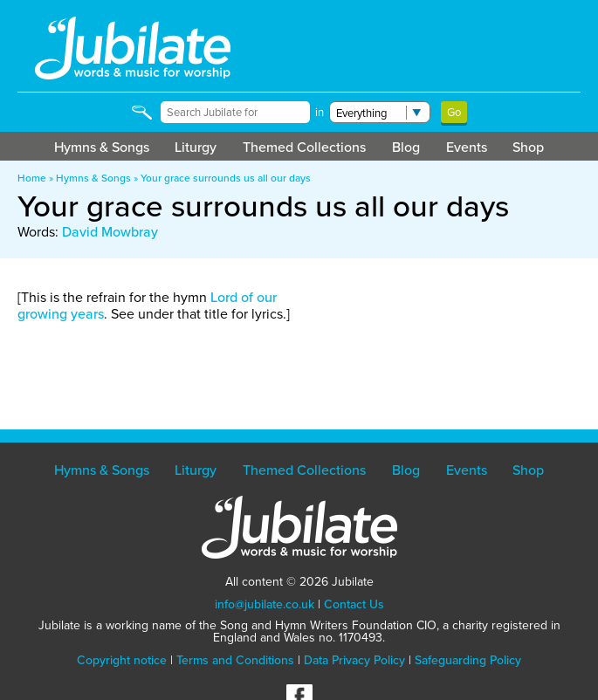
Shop (528, 147)
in (320, 112)
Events (467, 147)
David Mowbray (110, 231)
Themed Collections (304, 147)
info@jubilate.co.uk (265, 604)
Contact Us (354, 604)
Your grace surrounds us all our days (226, 178)
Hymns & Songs (102, 147)
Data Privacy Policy (354, 660)
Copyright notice (122, 660)
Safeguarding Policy (468, 660)
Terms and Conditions (235, 660)
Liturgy (196, 147)
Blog (406, 147)
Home (32, 178)
